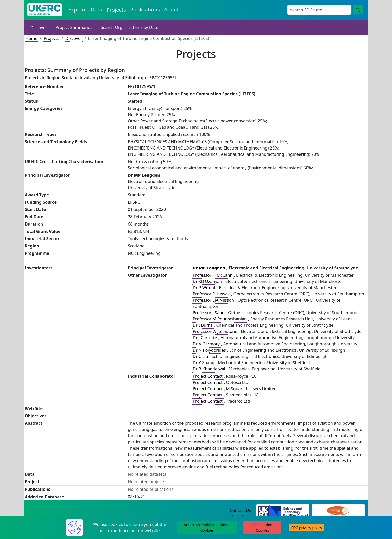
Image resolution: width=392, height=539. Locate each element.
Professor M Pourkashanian (220, 319)
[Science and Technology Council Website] (283, 511)
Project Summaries (74, 27)
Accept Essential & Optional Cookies (207, 528)
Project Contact (208, 376)
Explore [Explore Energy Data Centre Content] (77, 10)
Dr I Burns (203, 325)
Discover (39, 28)
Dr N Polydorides (210, 350)
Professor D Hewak (212, 294)
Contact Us (240, 510)
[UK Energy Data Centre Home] (45, 10)
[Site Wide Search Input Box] (319, 10)
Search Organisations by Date (130, 27)
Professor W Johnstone (215, 331)
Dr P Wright (204, 288)
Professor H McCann (213, 275)
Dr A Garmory (207, 344)
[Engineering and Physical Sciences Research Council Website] (338, 511)
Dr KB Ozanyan (208, 281)
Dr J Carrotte (205, 338)
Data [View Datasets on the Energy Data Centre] (97, 10)
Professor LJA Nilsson (214, 300)
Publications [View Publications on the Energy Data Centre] (145, 10)
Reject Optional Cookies (262, 528)
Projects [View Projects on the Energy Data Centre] (116, 10)
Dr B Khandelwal (209, 369)
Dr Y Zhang (204, 363)
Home (31, 38)
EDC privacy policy (306, 528)
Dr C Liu (201, 356)
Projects (51, 38)
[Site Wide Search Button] (358, 10)
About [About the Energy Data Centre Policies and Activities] (171, 10)
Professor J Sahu (209, 313)
